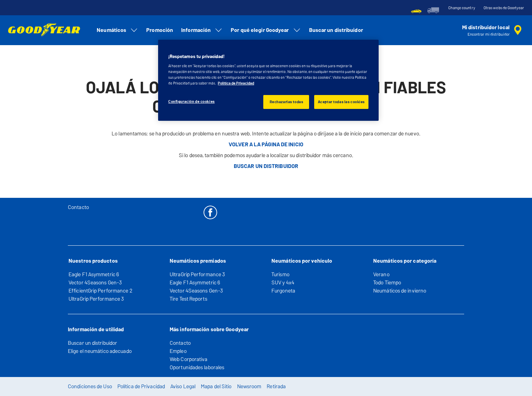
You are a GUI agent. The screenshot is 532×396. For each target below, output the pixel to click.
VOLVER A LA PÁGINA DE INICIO (266, 144)
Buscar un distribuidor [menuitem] (336, 30)
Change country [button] (462, 8)
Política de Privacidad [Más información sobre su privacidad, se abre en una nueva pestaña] (236, 83)
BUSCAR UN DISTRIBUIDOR (266, 166)
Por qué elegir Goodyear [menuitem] (266, 30)
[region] (268, 80)
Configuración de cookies (192, 101)
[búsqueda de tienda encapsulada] (493, 30)
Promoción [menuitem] (160, 30)
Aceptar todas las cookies (341, 102)
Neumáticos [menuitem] (117, 30)
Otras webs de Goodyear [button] (504, 8)
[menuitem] (416, 10)
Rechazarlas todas (287, 102)
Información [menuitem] (202, 30)
